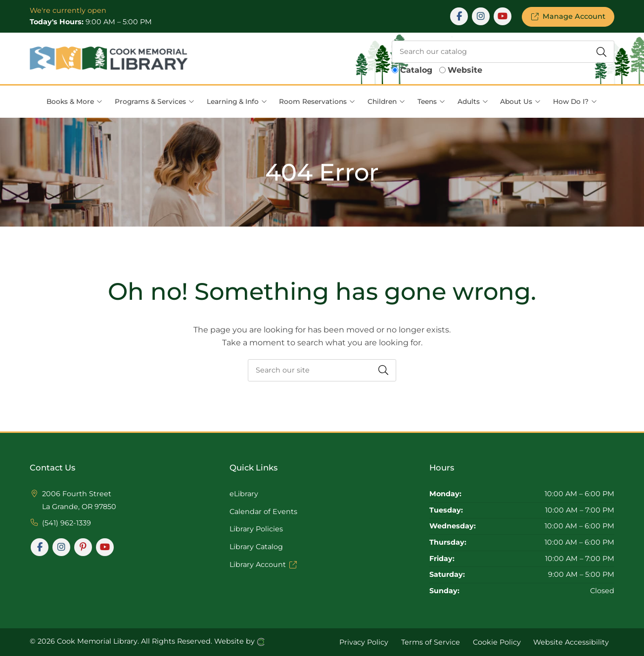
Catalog (416, 70)
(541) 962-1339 (67, 523)
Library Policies (256, 529)
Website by (240, 641)
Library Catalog (256, 547)
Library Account (263, 564)
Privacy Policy (364, 642)
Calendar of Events (263, 512)
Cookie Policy (497, 642)
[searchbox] (503, 52)
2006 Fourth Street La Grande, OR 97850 (79, 500)
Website (465, 70)
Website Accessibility (571, 642)
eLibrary (244, 494)
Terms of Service (431, 642)
